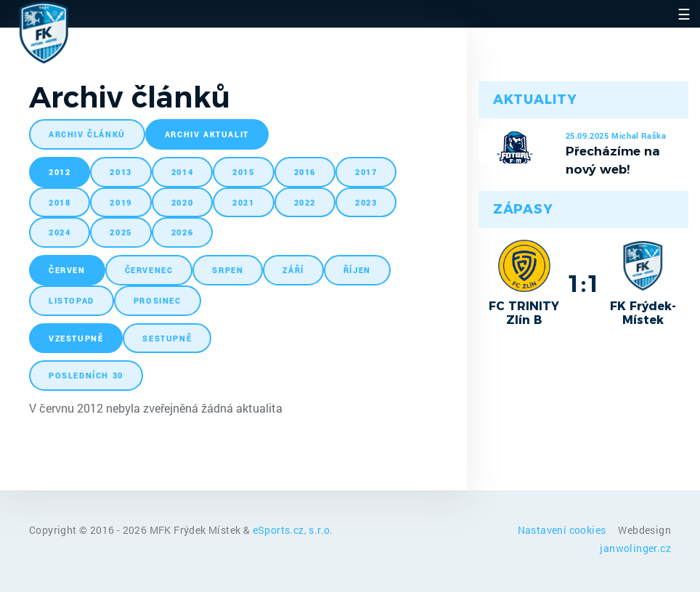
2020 (182, 202)
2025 (121, 232)
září (293, 270)
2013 (121, 172)
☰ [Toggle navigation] (684, 14)
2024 (60, 232)
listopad (72, 300)
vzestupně (76, 338)
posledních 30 (86, 375)
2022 (305, 202)
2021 (243, 202)
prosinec (158, 300)
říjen (357, 270)
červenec (149, 270)
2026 (182, 232)
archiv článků (87, 134)
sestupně (167, 338)
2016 (305, 172)
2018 (60, 202)
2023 (366, 202)
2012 (60, 172)
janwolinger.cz (635, 548)
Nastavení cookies (563, 530)
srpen (228, 270)
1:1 (583, 283)
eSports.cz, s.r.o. (293, 530)
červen (67, 270)
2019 (121, 202)
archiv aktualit (207, 134)
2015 (243, 172)
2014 (182, 172)
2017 (366, 172)
